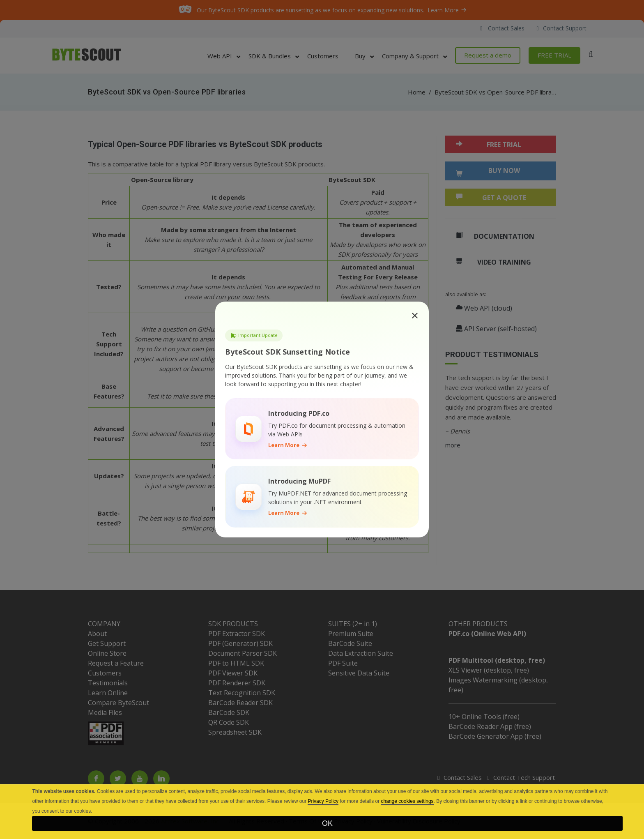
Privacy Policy (323, 801)
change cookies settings (407, 801)
